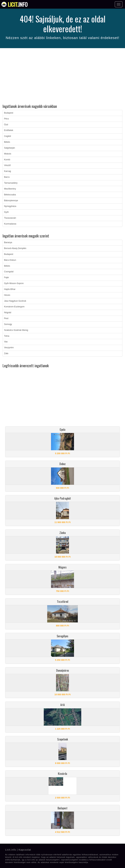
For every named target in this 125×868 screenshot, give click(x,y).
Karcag (8, 171)
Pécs (7, 119)
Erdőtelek (9, 130)
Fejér (7, 277)
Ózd (6, 125)
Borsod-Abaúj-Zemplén (15, 248)
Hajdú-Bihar (10, 289)
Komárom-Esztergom (14, 307)
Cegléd (8, 136)
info (18, 4)
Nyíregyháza (10, 206)
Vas (6, 342)
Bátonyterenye (11, 201)
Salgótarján (10, 148)
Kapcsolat (25, 850)
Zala (6, 353)
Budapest (9, 113)
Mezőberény (10, 189)
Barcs (7, 177)
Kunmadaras (10, 224)
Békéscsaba (10, 195)
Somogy (8, 324)
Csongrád (9, 272)
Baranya (8, 242)
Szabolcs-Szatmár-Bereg (16, 330)
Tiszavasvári (10, 218)
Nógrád (8, 313)
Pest (6, 318)
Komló (7, 160)
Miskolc (8, 154)
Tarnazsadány (11, 183)
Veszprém (9, 348)
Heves (7, 295)
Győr (6, 212)
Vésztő (7, 165)
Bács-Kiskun (10, 260)
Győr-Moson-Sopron (14, 283)
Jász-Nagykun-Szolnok (15, 301)
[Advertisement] (62, 77)
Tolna (7, 336)
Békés (7, 142)
